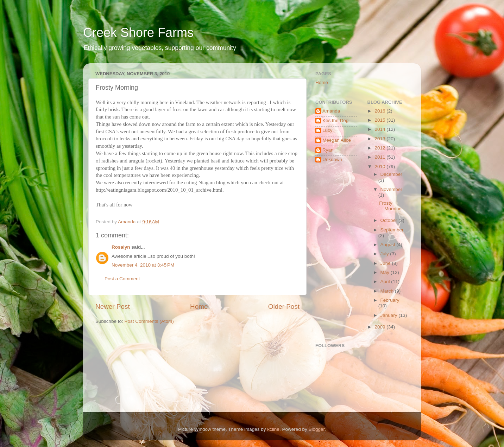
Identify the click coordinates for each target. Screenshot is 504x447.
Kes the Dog (335, 120)
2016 (380, 111)
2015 (380, 120)
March (388, 291)
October (390, 220)
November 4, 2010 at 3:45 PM (143, 265)
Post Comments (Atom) (149, 321)
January (390, 315)
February (390, 300)
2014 (380, 129)
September (392, 230)
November (391, 189)
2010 (380, 167)
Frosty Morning (390, 206)
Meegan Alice (337, 140)
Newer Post (113, 306)
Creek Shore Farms (138, 33)
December (391, 174)
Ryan (328, 150)
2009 (380, 327)
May (386, 272)
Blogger (316, 429)
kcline (273, 429)
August (389, 245)
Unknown (332, 159)
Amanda (331, 111)
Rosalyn (121, 247)
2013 (380, 139)
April (386, 282)
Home (199, 306)
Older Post (284, 306)
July (385, 254)
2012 (380, 148)
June (386, 263)
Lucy (327, 130)
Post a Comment (122, 279)
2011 (380, 157)
